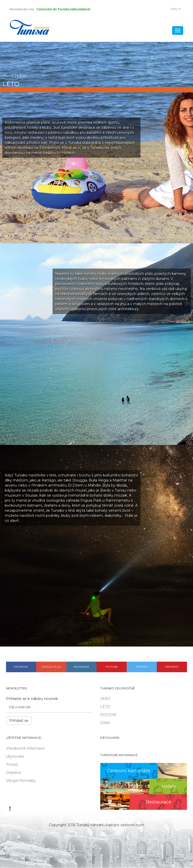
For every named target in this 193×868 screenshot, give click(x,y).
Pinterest (172, 667)
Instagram (81, 667)
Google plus (51, 667)
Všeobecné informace (25, 749)
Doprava (13, 773)
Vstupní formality (21, 781)
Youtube (112, 667)
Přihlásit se (19, 721)
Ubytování (15, 757)
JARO (105, 699)
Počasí (12, 765)
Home (8, 76)
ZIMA (105, 723)
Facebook (21, 667)
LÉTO (105, 707)
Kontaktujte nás (22, 9)
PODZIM (108, 715)
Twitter (142, 667)
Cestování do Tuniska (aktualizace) (63, 9)
